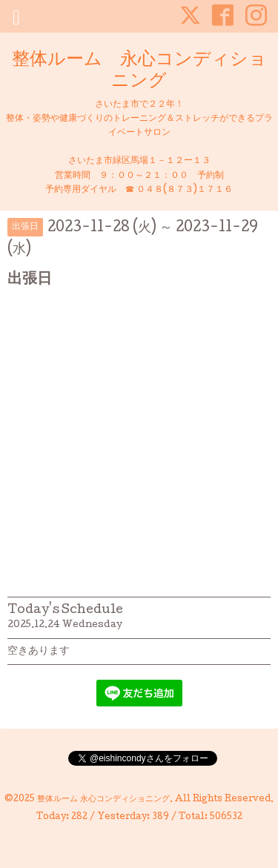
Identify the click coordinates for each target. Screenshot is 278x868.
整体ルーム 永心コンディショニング (139, 71)
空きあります (39, 652)
